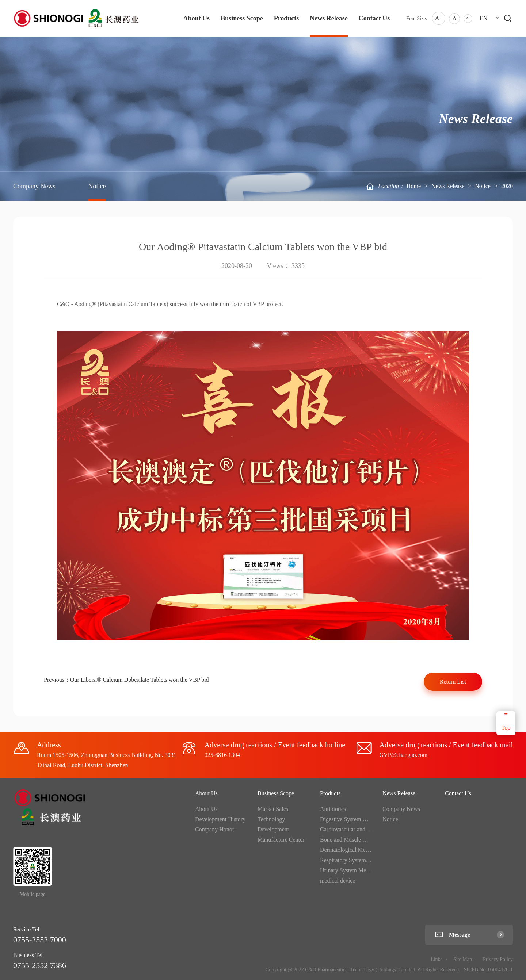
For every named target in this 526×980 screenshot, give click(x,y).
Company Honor (215, 829)
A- (468, 19)
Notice (483, 186)
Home (414, 186)
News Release (329, 18)
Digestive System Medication (355, 819)
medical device (338, 881)
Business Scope (242, 18)
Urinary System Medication (352, 870)
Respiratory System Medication (357, 860)
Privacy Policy (498, 959)
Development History (220, 819)
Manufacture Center (281, 840)
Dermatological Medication (352, 850)
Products (287, 18)
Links (437, 959)
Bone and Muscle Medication (355, 840)
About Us (197, 18)
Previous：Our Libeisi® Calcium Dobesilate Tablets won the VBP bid (126, 680)
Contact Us (374, 18)
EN (483, 18)
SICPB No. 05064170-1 (488, 970)
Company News (34, 186)
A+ (439, 18)
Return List (453, 682)
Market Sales (273, 809)
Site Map (463, 959)
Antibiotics (333, 809)
